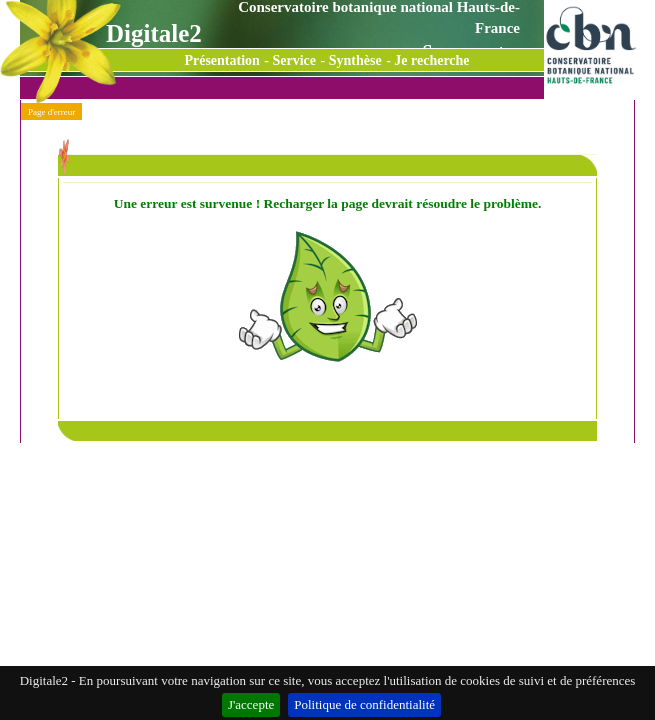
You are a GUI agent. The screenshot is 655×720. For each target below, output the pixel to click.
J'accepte (251, 704)
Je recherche (431, 60)
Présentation (221, 60)
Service (295, 60)
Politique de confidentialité (364, 704)
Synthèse (355, 60)
